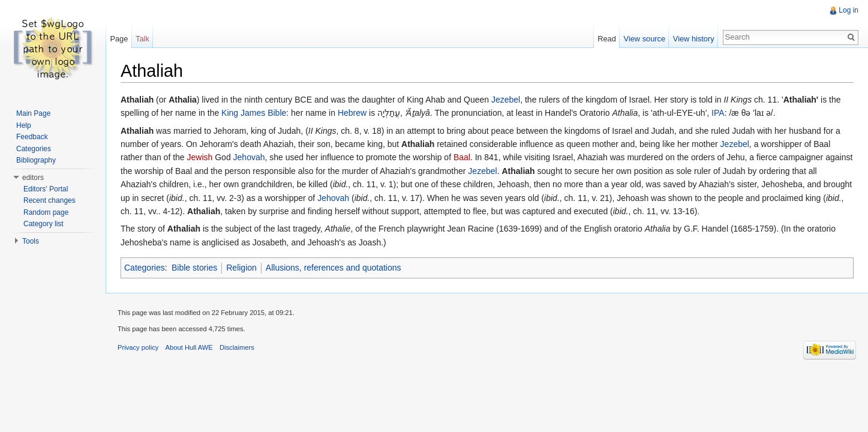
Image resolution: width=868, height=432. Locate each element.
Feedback (32, 137)
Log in (849, 10)
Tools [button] (31, 241)
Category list (43, 224)
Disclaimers (237, 347)
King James (243, 113)
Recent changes (49, 200)
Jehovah (249, 157)
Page (119, 39)
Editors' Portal (46, 189)
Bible (277, 113)
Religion (241, 268)
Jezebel (506, 100)
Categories (145, 268)
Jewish (200, 157)
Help (24, 125)
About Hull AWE (189, 347)
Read (607, 39)
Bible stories (194, 268)
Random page (46, 212)
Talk (142, 39)
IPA (718, 113)
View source (645, 39)
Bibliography (36, 160)
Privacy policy (138, 347)
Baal (462, 157)
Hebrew (352, 113)
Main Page (33, 113)
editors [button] (33, 178)
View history (694, 39)
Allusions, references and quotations (334, 268)
